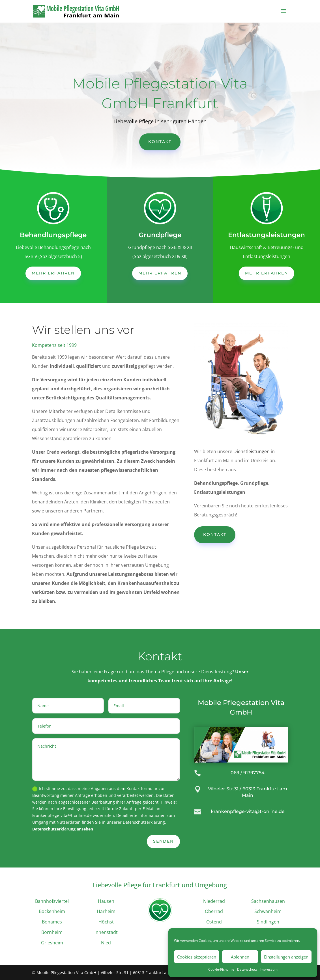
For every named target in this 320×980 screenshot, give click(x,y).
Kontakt (160, 142)
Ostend (214, 922)
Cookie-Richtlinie (221, 969)
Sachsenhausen (268, 901)
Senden (163, 841)
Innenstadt (106, 932)
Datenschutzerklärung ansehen (63, 829)
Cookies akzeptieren (197, 957)
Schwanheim (268, 911)
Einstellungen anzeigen (286, 957)
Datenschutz (247, 969)
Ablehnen (240, 957)
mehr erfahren (53, 273)
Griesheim (52, 943)
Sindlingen (268, 922)
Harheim (106, 911)
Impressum (269, 969)
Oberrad (214, 911)
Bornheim (52, 932)
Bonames (52, 922)
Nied (106, 943)
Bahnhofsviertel (52, 901)
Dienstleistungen (252, 451)
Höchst (106, 922)
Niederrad (214, 901)
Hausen (106, 901)
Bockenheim (52, 911)
